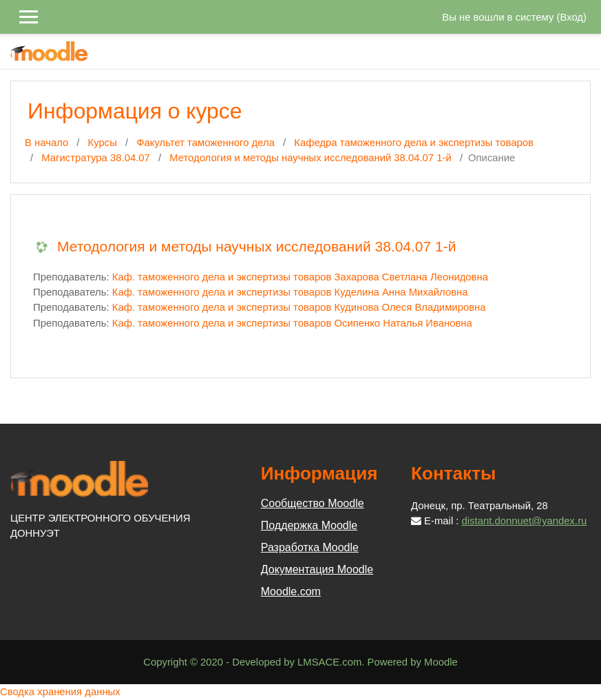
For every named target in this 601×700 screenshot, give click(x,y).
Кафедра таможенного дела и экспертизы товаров (414, 143)
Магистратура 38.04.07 (96, 158)
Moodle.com (291, 591)
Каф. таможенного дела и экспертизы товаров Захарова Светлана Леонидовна (300, 277)
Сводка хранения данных (60, 692)
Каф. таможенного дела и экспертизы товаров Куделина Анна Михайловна (290, 292)
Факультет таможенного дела (205, 143)
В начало (46, 143)
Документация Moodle (317, 569)
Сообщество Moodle (313, 503)
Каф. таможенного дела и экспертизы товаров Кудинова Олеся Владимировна (299, 307)
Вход (571, 17)
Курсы (103, 143)
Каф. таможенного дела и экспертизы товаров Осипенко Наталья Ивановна (292, 323)
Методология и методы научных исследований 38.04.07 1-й (310, 158)
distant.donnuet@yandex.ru (525, 521)
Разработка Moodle (310, 547)
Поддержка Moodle (309, 525)
